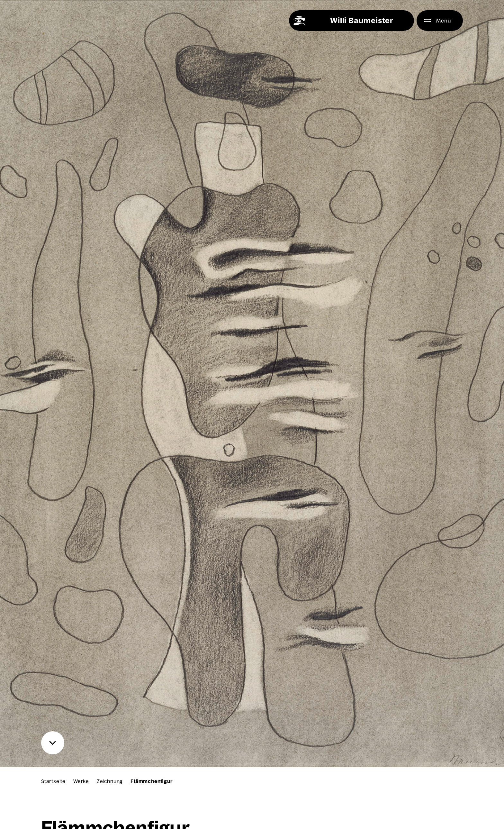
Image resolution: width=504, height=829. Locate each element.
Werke (81, 781)
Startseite (53, 781)
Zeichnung (110, 781)
